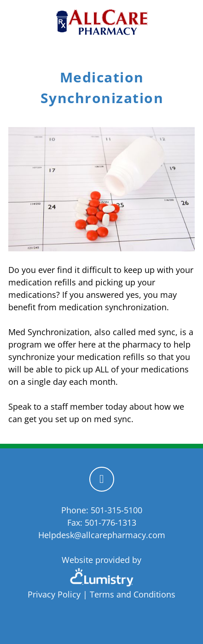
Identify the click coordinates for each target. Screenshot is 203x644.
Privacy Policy (54, 594)
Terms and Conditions (133, 594)
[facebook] (102, 479)
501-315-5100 (116, 510)
